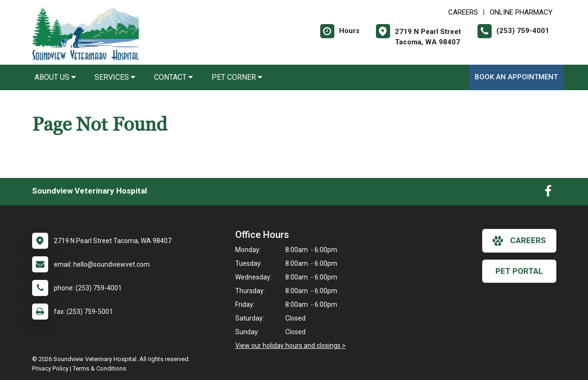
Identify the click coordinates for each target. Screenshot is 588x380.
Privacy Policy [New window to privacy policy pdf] (50, 368)
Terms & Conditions (99, 368)
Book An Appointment (516, 77)
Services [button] (115, 77)
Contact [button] (173, 77)
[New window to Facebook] (548, 193)
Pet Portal (519, 271)
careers (519, 241)
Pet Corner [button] (237, 77)
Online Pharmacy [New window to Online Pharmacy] (521, 12)
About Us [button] (55, 77)
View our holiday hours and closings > (290, 346)
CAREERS (463, 12)
